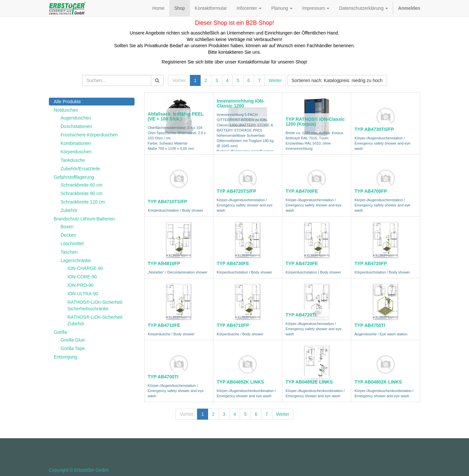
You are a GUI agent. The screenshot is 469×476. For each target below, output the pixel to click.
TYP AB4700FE (302, 191)
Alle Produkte (67, 102)
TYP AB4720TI (301, 315)
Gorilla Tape (73, 348)
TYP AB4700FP (371, 191)
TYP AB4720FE (302, 263)
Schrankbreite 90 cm (81, 193)
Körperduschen (76, 152)
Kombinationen (76, 143)
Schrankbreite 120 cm (83, 202)
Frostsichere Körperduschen (89, 135)
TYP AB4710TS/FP (168, 202)
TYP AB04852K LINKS (240, 382)
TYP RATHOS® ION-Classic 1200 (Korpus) (315, 122)
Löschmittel (72, 244)
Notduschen (66, 110)
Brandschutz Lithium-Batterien (84, 219)
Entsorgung (65, 357)
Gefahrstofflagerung (74, 177)
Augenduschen (76, 118)
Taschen (69, 252)
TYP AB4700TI (163, 377)
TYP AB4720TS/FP (236, 191)
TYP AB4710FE (164, 325)
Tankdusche (73, 160)
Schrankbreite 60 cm (81, 185)
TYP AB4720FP (371, 263)
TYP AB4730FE (233, 263)
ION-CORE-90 (82, 277)
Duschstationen (76, 126)
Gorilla (60, 332)
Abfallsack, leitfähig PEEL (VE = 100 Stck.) (176, 116)
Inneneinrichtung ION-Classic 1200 (241, 103)
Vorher (179, 80)
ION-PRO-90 (80, 285)
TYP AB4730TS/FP (374, 129)
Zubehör (69, 210)
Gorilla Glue (73, 340)
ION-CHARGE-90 (85, 268)
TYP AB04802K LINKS (378, 382)
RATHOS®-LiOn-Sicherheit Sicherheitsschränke (95, 305)
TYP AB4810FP (164, 263)
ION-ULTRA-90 (83, 294)
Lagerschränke (76, 260)
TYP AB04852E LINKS (309, 382)
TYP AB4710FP (233, 325)
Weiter (275, 80)
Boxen (67, 227)
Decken (68, 235)
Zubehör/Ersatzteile (80, 169)
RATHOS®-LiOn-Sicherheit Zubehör (95, 320)
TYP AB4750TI (370, 325)
